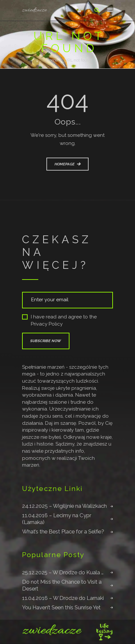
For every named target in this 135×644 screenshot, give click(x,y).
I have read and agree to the (59, 321)
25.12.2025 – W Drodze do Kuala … (63, 572)
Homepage (65, 164)
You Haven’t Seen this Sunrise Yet (61, 607)
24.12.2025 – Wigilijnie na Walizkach (64, 506)
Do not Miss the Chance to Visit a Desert (62, 585)
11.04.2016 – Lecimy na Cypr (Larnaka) (57, 519)
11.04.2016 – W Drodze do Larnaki (63, 598)
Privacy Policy (47, 324)
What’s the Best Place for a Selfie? (63, 531)
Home (52, 60)
